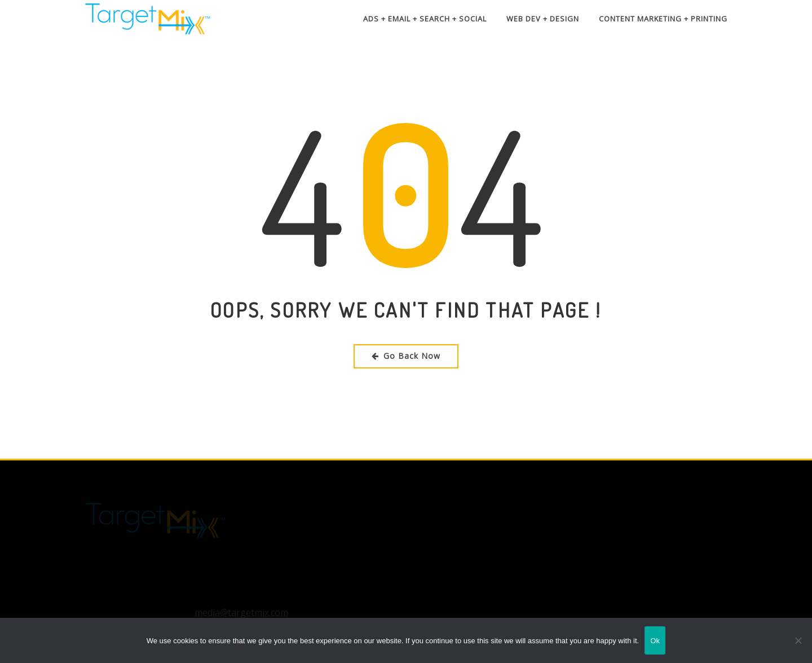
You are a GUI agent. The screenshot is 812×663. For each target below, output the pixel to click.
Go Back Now (406, 356)
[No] (798, 640)
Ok (655, 641)
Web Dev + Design (543, 19)
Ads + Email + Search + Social (425, 19)
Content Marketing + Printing (663, 19)
